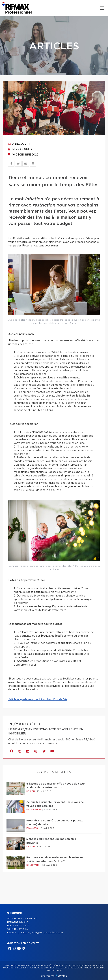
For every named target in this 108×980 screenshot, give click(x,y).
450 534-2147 (21, 926)
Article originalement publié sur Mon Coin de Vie (38, 700)
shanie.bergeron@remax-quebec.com (40, 933)
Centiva (62, 976)
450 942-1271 (21, 929)
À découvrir (20, 144)
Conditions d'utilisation (77, 968)
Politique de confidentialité (46, 968)
